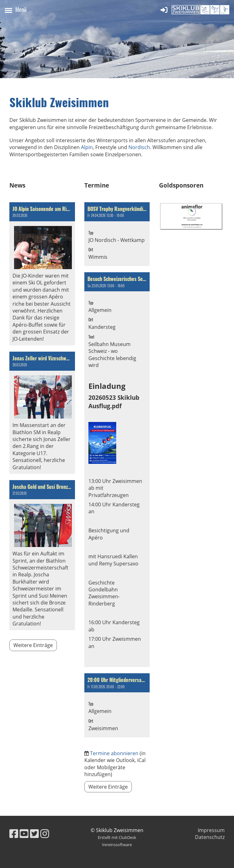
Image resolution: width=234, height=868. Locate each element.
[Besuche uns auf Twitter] (34, 833)
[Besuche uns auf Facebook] (14, 833)
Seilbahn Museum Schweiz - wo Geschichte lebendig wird (112, 355)
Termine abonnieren (114, 753)
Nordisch (139, 147)
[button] (117, 234)
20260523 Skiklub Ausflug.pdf (114, 401)
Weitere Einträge (33, 645)
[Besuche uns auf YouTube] (24, 833)
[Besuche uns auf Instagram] (45, 833)
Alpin (87, 147)
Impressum (211, 830)
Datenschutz (210, 837)
